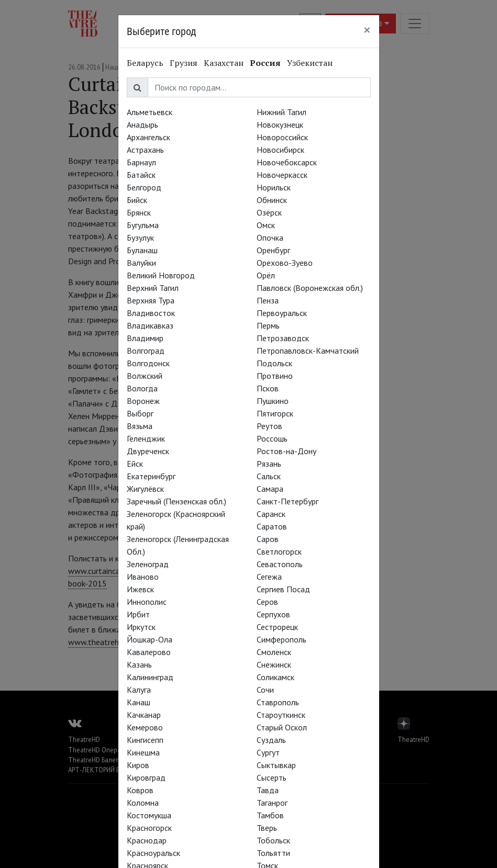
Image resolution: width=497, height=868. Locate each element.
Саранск (271, 514)
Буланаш (142, 250)
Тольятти (273, 853)
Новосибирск (280, 150)
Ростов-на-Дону (286, 451)
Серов (267, 602)
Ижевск (140, 589)
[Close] (367, 30)
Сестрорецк (277, 627)
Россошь (272, 438)
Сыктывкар (276, 765)
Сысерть (272, 777)
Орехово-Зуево (285, 263)
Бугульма (143, 225)
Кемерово (145, 727)
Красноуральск (153, 853)
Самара (270, 489)
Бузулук (140, 238)
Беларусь (145, 63)
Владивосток (151, 313)
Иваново (143, 577)
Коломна (143, 803)
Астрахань (145, 150)
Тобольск (273, 840)
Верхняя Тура (151, 300)
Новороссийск (282, 137)
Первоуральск (282, 313)
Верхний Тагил (153, 288)
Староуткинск (281, 715)
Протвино (275, 376)
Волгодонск (148, 363)
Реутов (269, 426)
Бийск (137, 200)
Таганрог (272, 803)
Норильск (274, 187)
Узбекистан (310, 63)
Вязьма (140, 426)
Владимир (145, 338)
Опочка (270, 238)
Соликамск (275, 677)
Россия (265, 63)
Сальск (269, 476)
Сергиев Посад (283, 589)
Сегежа (269, 577)
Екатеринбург (151, 476)
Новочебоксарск (287, 162)
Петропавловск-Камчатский (308, 351)
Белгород (144, 187)
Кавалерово (149, 652)
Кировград (146, 777)
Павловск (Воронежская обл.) (310, 288)
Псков (268, 388)
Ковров (140, 790)
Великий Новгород (161, 275)
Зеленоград (148, 564)
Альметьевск (150, 112)
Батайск (141, 175)
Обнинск (272, 200)
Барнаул (141, 162)
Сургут (268, 752)
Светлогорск (279, 551)
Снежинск (274, 664)
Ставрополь (278, 702)
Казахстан (224, 63)
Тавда (268, 790)
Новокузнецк (280, 125)
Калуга (139, 690)
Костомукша (149, 815)
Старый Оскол (282, 727)
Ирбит (138, 614)
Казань (139, 664)
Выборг (140, 413)
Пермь (268, 325)
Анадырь (142, 125)
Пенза (268, 300)
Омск (266, 225)
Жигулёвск (145, 489)
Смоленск (274, 652)
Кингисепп (145, 740)
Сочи (265, 690)
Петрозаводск (283, 338)
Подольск (274, 363)
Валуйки (141, 263)
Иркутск (141, 627)
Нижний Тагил (281, 112)
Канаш (139, 702)
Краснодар (147, 840)
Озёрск (269, 212)
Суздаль (271, 740)
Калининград (150, 677)
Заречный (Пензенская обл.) (176, 501)
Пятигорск (275, 413)
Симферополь (281, 639)
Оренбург (273, 250)
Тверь (267, 828)
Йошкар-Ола (150, 639)
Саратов (272, 526)
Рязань (269, 464)
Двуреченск (148, 451)
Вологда (142, 388)
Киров (138, 765)
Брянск (139, 212)
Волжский (145, 376)
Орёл (266, 275)
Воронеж (143, 401)
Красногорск (149, 828)
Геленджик (146, 438)
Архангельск (148, 137)
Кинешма (143, 752)
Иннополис (147, 602)
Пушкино (273, 401)
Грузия (184, 63)
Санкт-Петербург (288, 501)
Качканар (144, 715)
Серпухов (273, 614)
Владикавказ (150, 325)
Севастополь (280, 564)
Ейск (135, 464)
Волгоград (146, 351)
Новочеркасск (282, 175)
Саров (268, 539)
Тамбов (270, 815)
